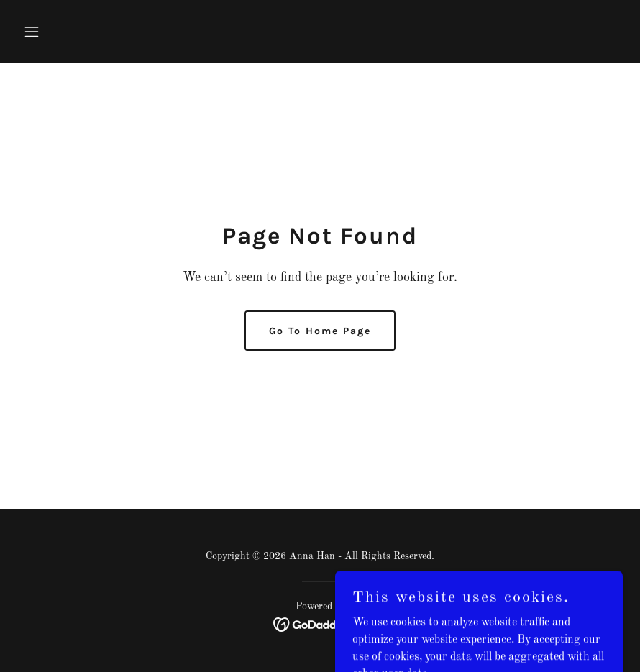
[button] (63, 32)
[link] (320, 625)
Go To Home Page (320, 331)
